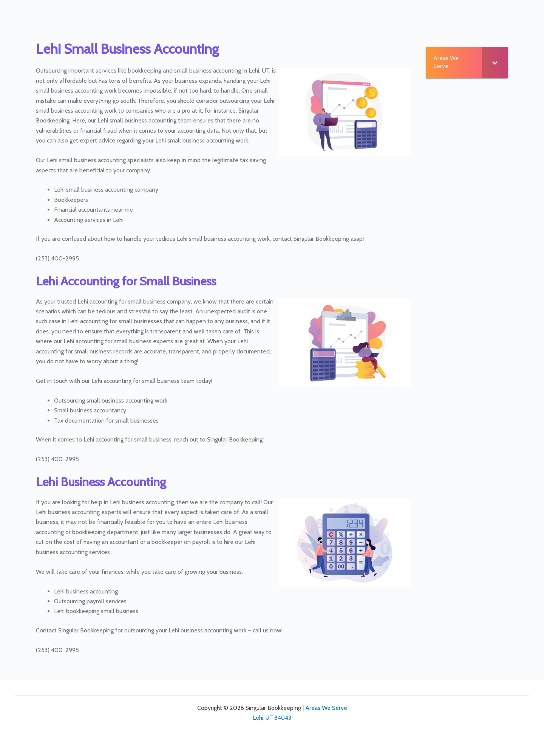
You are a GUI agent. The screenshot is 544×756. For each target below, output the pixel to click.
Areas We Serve (326, 708)
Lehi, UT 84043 (272, 718)
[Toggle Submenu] (495, 62)
